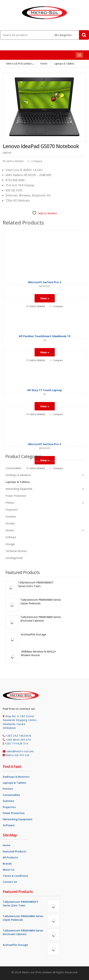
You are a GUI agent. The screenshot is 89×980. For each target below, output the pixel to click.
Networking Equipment (44, 489)
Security (10, 523)
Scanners (11, 516)
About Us (9, 870)
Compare (35, 161)
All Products (10, 857)
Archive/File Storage (33, 634)
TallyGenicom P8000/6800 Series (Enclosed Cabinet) (41, 619)
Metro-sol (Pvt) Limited (19, 63)
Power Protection (16, 496)
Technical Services (16, 551)
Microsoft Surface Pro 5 (45, 444)
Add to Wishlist (13, 161)
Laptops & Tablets (18, 482)
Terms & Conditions (15, 876)
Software (11, 537)
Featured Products (14, 851)
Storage (10, 544)
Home (44, 63)
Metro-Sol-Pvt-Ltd (17, 755)
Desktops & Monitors (44, 475)
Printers (44, 503)
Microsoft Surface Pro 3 (45, 282)
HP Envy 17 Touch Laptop (45, 390)
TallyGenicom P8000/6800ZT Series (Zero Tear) (36, 584)
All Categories (63, 35)
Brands (7, 864)
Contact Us (10, 882)
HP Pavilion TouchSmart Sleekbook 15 (45, 336)
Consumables (13, 468)
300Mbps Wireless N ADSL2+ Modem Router (38, 653)
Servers (44, 530)
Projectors (12, 510)
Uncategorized (14, 558)
